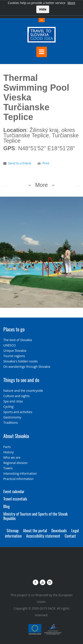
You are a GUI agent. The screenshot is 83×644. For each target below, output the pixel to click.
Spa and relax (13, 401)
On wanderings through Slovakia (27, 367)
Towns (8, 468)
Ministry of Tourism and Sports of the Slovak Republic (36, 516)
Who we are (12, 457)
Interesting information (20, 473)
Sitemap (13, 530)
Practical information (18, 479)
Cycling (8, 407)
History (9, 452)
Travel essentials (15, 499)
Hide (43, 9)
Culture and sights (16, 396)
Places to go (14, 329)
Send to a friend (20, 163)
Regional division (15, 463)
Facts (7, 447)
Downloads (59, 530)
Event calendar (14, 491)
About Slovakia (16, 436)
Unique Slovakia (15, 351)
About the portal (35, 530)
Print (46, 163)
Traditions (11, 423)
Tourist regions (14, 356)
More (71, 3)
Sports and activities (18, 412)
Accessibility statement (43, 536)
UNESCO (10, 345)
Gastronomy (12, 417)
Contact (70, 536)
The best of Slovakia (18, 340)
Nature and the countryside (23, 391)
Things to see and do (21, 380)
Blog (7, 506)
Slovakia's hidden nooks (20, 361)
